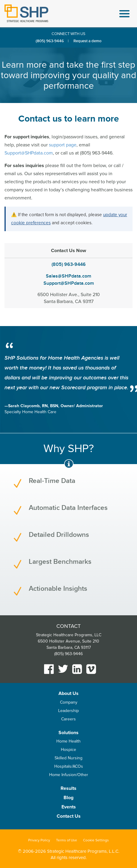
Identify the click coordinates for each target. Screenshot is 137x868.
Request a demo (87, 41)
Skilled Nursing (68, 758)
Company (69, 702)
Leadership (68, 711)
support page (63, 145)
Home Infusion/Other (69, 775)
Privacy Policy (39, 840)
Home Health (68, 741)
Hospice (68, 750)
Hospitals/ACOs (69, 766)
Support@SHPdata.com (29, 153)
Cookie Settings (96, 840)
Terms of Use (67, 840)
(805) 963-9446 (50, 41)
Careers (68, 719)
